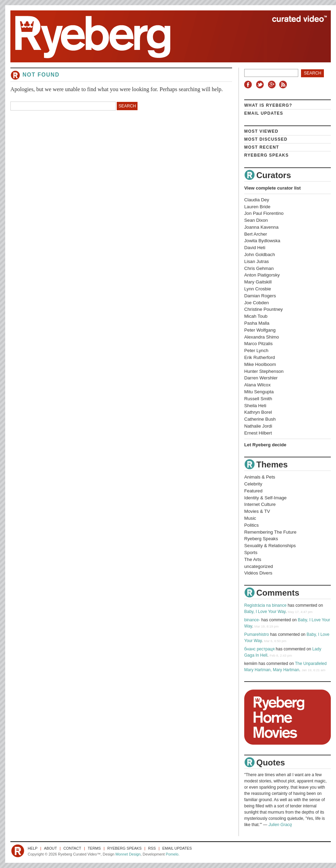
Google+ (273, 85)
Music (250, 518)
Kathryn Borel (258, 412)
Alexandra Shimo (262, 337)
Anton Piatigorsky (262, 275)
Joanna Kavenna (261, 227)
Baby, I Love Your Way (265, 612)
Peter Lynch (256, 350)
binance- (252, 620)
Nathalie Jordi (258, 426)
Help (33, 848)
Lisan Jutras (257, 261)
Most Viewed (261, 131)
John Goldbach (260, 255)
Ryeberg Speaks (266, 155)
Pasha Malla (257, 323)
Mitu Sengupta (259, 392)
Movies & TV (257, 511)
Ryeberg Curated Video (164, 36)
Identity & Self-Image (265, 498)
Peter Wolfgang (260, 330)
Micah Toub (256, 316)
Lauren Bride (257, 207)
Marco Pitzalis (258, 344)
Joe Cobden (257, 303)
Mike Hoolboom (260, 364)
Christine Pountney (263, 309)
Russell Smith (258, 399)
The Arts (253, 559)
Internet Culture (260, 504)
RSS (284, 85)
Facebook (249, 85)
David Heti (255, 248)
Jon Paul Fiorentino (264, 213)
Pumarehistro (257, 634)
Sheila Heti (255, 406)
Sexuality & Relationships (270, 546)
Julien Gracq (280, 825)
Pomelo (172, 854)
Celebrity (253, 484)
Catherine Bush (260, 419)
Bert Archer (256, 234)
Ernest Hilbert (258, 433)
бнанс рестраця (259, 649)
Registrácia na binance (265, 605)
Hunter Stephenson (264, 371)
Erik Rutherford (260, 357)
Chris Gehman (259, 268)
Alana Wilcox (257, 385)
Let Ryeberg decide (265, 445)
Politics (251, 525)
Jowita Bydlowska (262, 241)
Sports (251, 553)
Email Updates (264, 113)
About (50, 848)
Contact (72, 848)
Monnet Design (128, 854)
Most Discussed (266, 139)
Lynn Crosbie (258, 289)
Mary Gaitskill (258, 282)
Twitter (261, 85)
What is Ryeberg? (268, 105)
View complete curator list (272, 188)
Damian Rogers (260, 296)
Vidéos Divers (258, 573)
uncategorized (259, 566)
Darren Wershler (261, 378)
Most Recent (262, 147)
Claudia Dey (257, 200)
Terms (94, 848)
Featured (253, 491)
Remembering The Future (270, 532)
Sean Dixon (256, 220)
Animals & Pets (260, 477)
